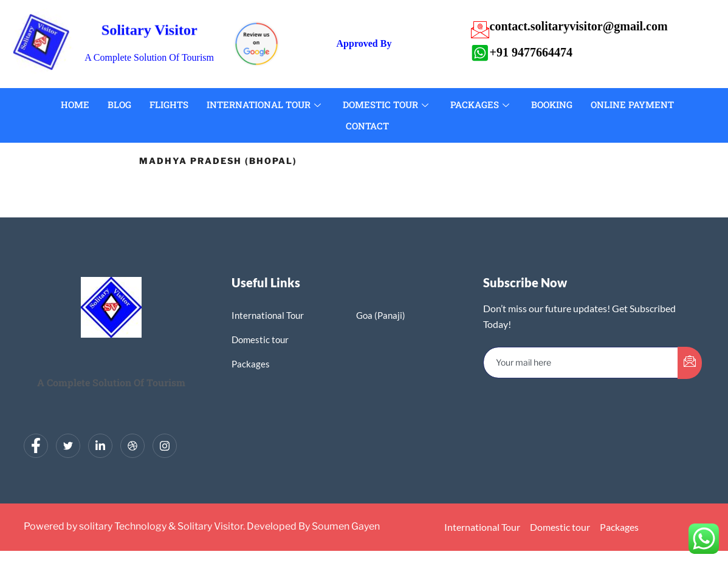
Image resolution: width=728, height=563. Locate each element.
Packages (480, 104)
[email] (581, 363)
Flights (169, 104)
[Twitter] (68, 446)
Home (75, 104)
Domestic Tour (386, 104)
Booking (552, 104)
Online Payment (632, 104)
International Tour (264, 104)
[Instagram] (165, 446)
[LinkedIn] (100, 446)
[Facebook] (36, 446)
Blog (119, 104)
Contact (367, 126)
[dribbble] (132, 446)
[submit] (690, 363)
